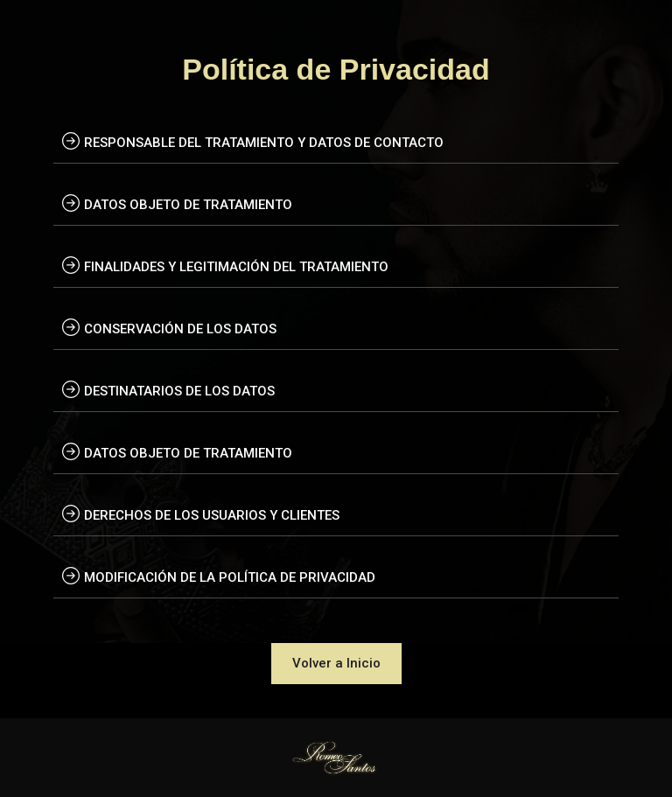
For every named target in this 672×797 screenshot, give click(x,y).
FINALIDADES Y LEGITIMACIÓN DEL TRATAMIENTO (236, 267)
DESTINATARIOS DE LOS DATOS (179, 391)
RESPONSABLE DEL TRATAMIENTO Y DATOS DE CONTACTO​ (264, 143)
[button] (336, 664)
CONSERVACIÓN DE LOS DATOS (180, 329)
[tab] (336, 141)
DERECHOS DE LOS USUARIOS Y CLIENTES (212, 515)
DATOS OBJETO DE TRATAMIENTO (188, 205)
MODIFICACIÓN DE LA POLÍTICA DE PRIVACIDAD (230, 577)
